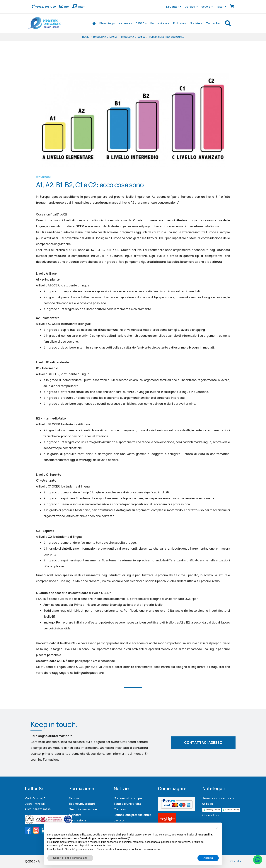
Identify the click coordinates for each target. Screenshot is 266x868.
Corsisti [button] (190, 7)
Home (86, 37)
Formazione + (160, 23)
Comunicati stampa (128, 798)
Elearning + (107, 23)
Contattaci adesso (203, 743)
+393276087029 (45, 7)
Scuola (74, 798)
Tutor (81, 7)
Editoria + (180, 23)
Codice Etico (211, 815)
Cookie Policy (232, 810)
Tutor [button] (220, 7)
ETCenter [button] (173, 7)
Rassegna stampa (105, 37)
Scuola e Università (127, 804)
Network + (125, 23)
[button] (217, 828)
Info (66, 7)
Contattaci (214, 23)
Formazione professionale (167, 37)
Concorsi (76, 815)
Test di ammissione (83, 809)
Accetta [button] (208, 858)
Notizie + (196, 23)
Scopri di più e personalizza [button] (70, 858)
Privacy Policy (213, 810)
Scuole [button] (206, 7)
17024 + (141, 23)
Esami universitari (82, 804)
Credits (236, 861)
